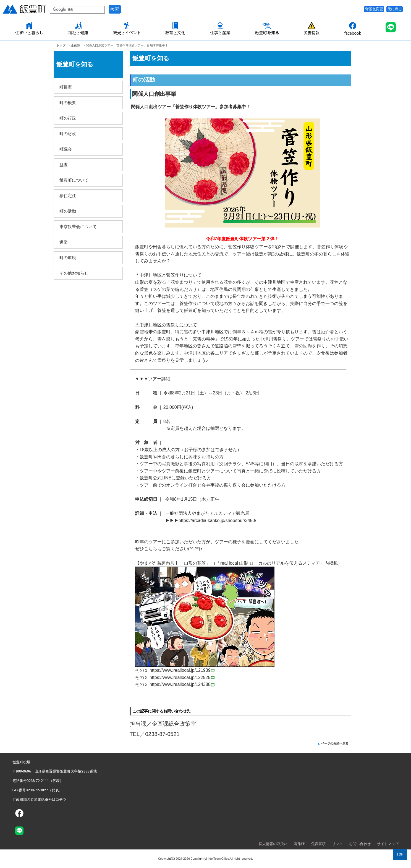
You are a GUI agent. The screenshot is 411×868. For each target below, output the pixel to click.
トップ (61, 45)
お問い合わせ (360, 844)
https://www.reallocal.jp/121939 (182, 670)
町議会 (66, 149)
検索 (115, 9)
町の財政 (68, 134)
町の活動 (68, 211)
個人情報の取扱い (273, 844)
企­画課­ (76, 45)
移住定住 (68, 196)
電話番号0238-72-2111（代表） (38, 781)
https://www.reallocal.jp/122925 (182, 677)
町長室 (66, 87)
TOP (400, 854)
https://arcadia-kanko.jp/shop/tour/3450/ (217, 520)
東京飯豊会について (78, 227)
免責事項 (318, 844)
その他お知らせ (74, 273)
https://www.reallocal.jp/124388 (182, 684)
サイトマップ (388, 844)
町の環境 (68, 258)
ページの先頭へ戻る (335, 743)
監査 (64, 165)
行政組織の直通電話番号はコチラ (39, 799)
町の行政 (68, 118)
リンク (337, 844)
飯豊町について (74, 180)
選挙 (64, 242)
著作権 (299, 844)
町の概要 (68, 103)
